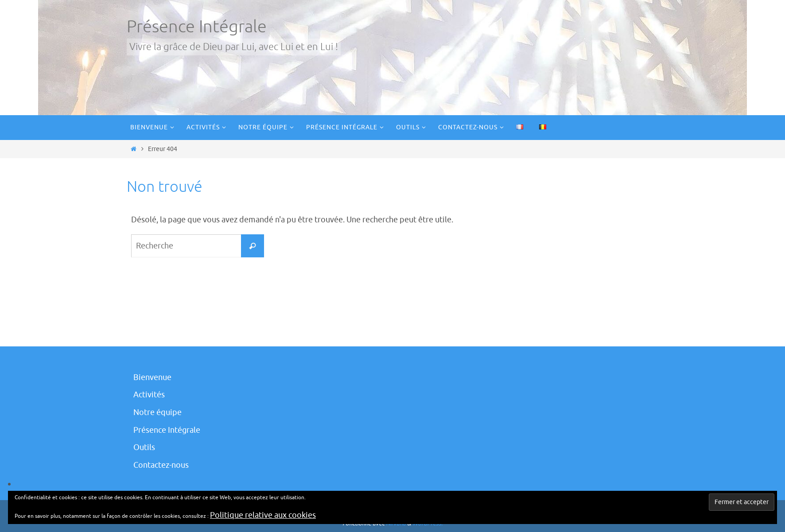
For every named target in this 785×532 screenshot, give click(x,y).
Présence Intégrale (197, 27)
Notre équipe (157, 412)
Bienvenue (152, 377)
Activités (149, 395)
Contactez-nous (161, 465)
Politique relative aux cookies (263, 515)
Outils (144, 447)
